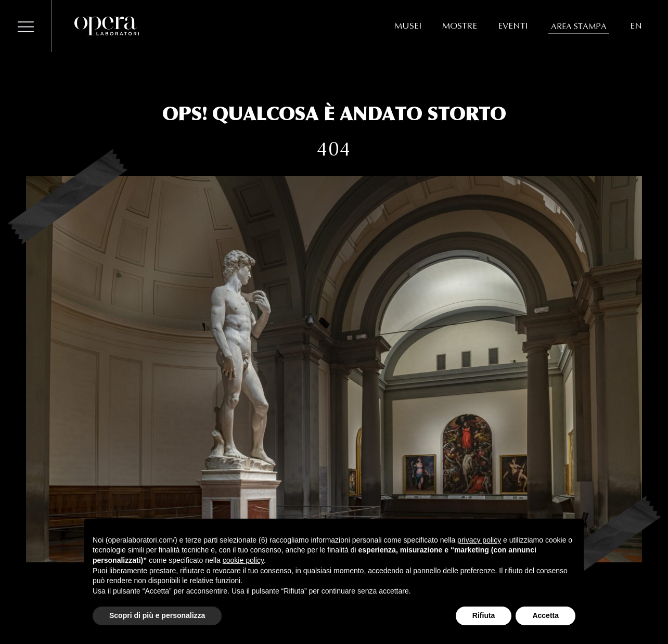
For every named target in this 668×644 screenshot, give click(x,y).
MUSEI (408, 26)
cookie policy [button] (243, 560)
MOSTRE (460, 26)
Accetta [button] (545, 615)
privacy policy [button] (479, 540)
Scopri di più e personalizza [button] (157, 615)
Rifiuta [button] (484, 615)
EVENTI (513, 26)
